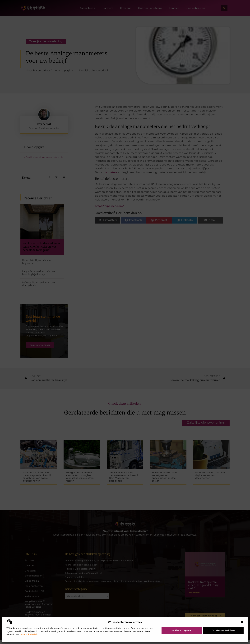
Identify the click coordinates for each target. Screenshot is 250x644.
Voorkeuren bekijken (224, 630)
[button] (242, 622)
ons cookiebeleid (29, 634)
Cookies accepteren (182, 630)
